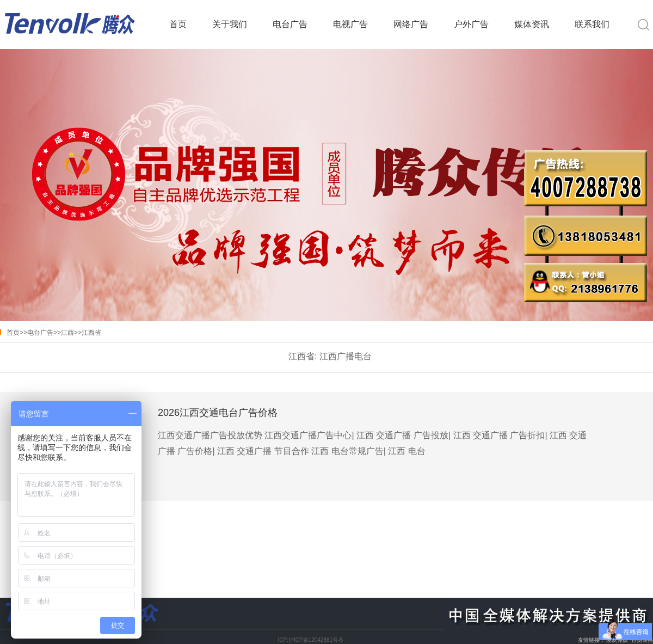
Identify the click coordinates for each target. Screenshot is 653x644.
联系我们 (592, 24)
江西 (67, 333)
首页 (178, 24)
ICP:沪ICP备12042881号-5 (310, 640)
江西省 (91, 333)
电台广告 (290, 24)
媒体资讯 (532, 24)
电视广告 (350, 24)
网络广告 (411, 24)
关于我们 (230, 24)
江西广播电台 (346, 356)
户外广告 (471, 24)
